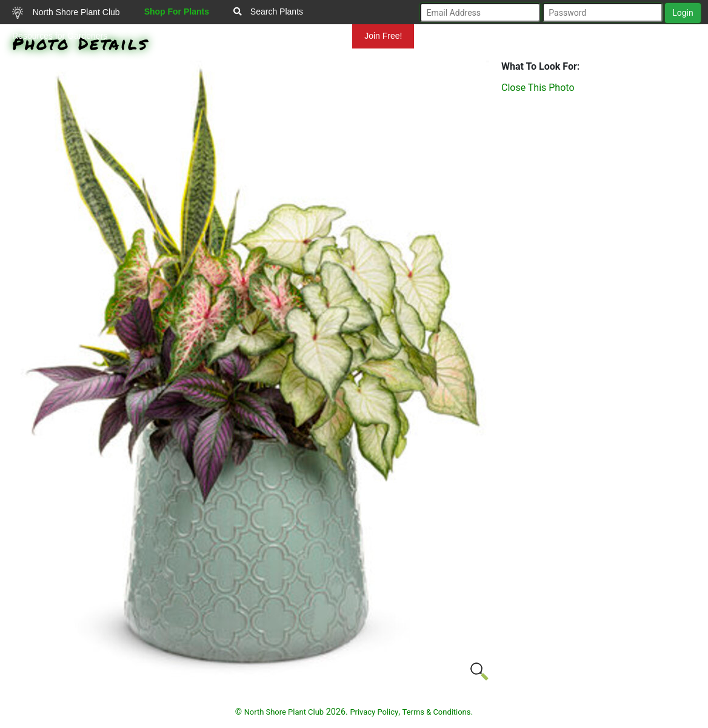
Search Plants (268, 12)
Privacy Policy (374, 712)
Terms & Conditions (437, 712)
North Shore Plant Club (66, 13)
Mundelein (313, 36)
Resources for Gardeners (60, 36)
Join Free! (383, 36)
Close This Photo (538, 88)
